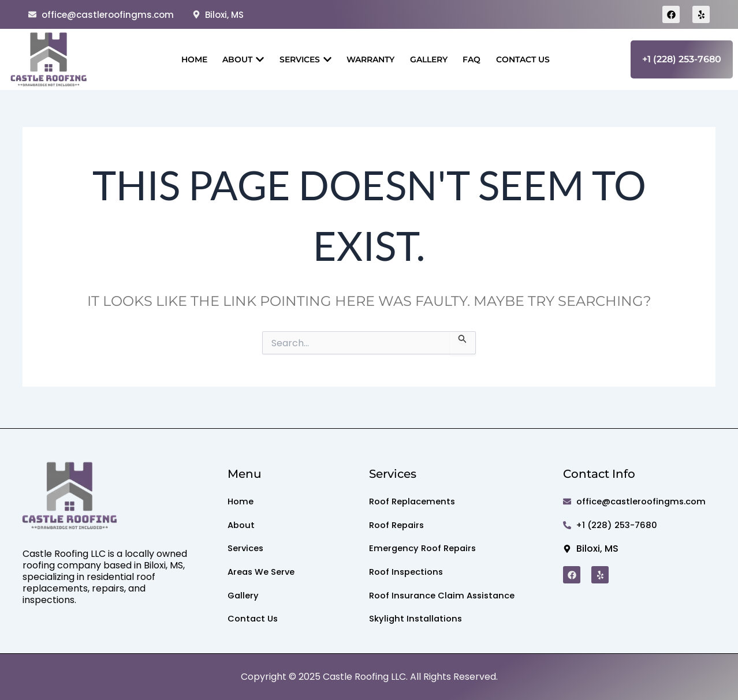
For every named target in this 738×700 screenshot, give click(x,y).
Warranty (370, 59)
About (239, 59)
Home (188, 59)
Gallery (430, 59)
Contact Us (529, 59)
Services (303, 59)
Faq (476, 59)
